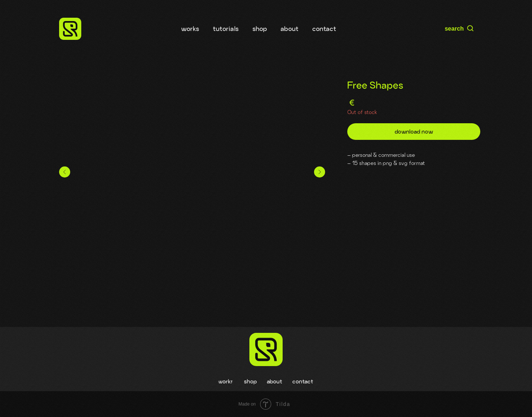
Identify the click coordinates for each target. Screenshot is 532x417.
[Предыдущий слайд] (65, 172)
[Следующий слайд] (320, 172)
